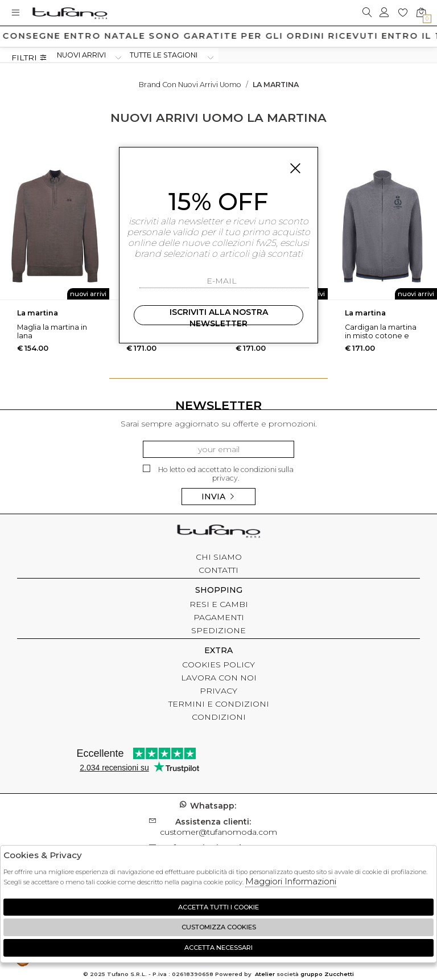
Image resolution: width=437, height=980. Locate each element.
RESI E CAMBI (219, 604)
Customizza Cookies (219, 927)
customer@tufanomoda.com (218, 827)
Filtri (29, 58)
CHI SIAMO (219, 557)
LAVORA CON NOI (219, 678)
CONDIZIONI (219, 717)
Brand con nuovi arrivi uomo (190, 85)
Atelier (265, 974)
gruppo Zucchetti (327, 974)
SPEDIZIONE (218, 630)
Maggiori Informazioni (291, 881)
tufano (218, 532)
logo (70, 13)
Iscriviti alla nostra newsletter (219, 316)
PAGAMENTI (219, 617)
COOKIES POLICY (218, 665)
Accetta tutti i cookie (218, 907)
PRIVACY (218, 691)
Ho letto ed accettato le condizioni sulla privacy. (218, 473)
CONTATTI (218, 570)
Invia (218, 497)
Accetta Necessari (218, 948)
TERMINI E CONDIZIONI (219, 704)
